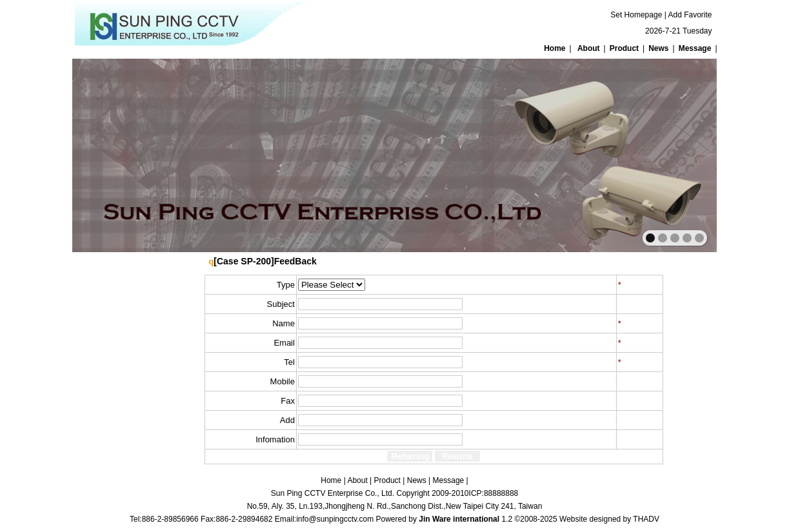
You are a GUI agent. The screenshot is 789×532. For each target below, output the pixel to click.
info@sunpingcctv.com (335, 519)
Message (695, 48)
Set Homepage (636, 15)
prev (110, 154)
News (658, 48)
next (679, 154)
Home (554, 48)
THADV (646, 519)
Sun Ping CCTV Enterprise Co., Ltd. (333, 493)
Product (624, 48)
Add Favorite (690, 15)
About (589, 48)
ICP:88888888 (494, 493)
